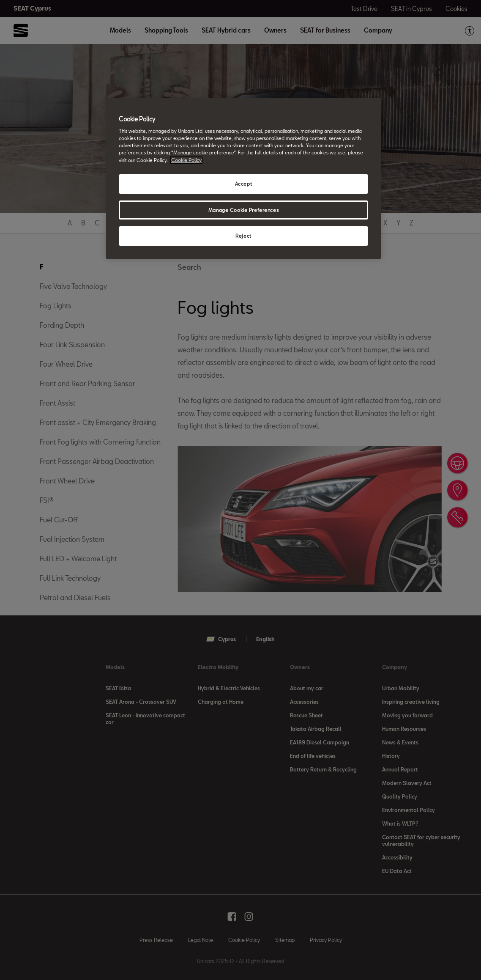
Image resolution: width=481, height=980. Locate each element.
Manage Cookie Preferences (243, 210)
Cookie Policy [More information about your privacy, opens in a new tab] (186, 160)
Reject (243, 236)
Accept (243, 184)
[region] (243, 179)
